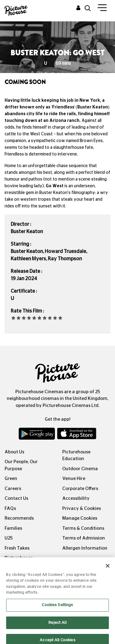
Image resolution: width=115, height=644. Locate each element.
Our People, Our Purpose (21, 465)
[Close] (108, 569)
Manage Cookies (80, 518)
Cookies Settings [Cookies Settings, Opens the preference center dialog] (57, 609)
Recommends (19, 518)
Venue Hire (74, 479)
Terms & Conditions (83, 528)
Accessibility (76, 498)
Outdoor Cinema (80, 469)
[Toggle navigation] (102, 9)
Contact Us (16, 498)
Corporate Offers (80, 489)
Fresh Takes (17, 548)
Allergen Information (85, 548)
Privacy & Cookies (82, 509)
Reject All (57, 626)
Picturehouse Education (76, 456)
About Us (14, 452)
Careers (13, 489)
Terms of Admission (84, 538)
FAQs (10, 509)
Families (13, 528)
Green (11, 479)
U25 (9, 538)
